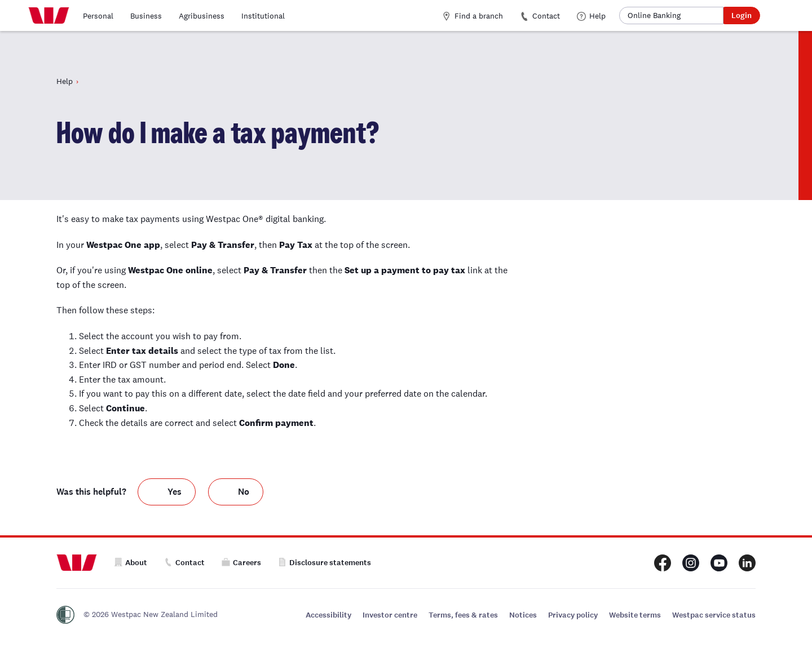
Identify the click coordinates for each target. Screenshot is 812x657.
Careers (241, 563)
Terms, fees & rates (463, 615)
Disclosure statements (325, 563)
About (131, 563)
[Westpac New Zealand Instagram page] (691, 563)
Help (591, 16)
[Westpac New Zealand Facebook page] (663, 563)
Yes (175, 492)
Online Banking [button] (654, 15)
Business (146, 16)
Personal (98, 16)
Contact (540, 16)
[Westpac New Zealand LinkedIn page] (747, 563)
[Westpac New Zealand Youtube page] (719, 563)
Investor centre (390, 615)
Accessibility (328, 615)
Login (742, 15)
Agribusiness (202, 16)
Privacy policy (573, 615)
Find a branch (473, 16)
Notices (523, 615)
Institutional (263, 16)
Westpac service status (714, 615)
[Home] (49, 16)
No (244, 492)
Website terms (635, 615)
